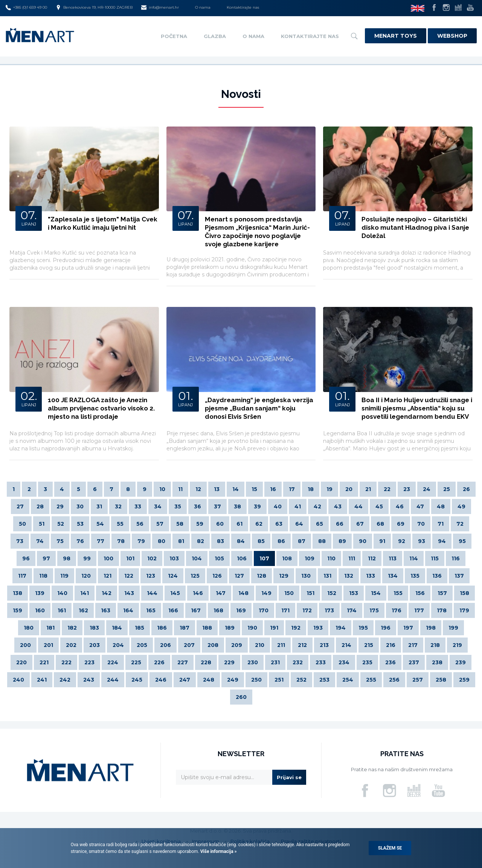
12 (198, 489)
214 (346, 645)
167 (196, 610)
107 (264, 558)
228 (206, 662)
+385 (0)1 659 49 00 (26, 8)
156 (420, 593)
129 (284, 576)
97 (46, 558)
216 (391, 645)
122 (129, 576)
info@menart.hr (160, 8)
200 (25, 645)
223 (89, 662)
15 (254, 489)
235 (367, 662)
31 (99, 506)
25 (447, 489)
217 (413, 645)
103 (174, 558)
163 (106, 610)
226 (159, 662)
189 (230, 628)
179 (464, 610)
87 (302, 541)
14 (236, 489)
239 (461, 662)
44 (358, 506)
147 (221, 593)
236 (390, 662)
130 (306, 576)
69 (401, 524)
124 (173, 576)
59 (200, 524)
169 (241, 610)
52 (61, 524)
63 (279, 524)
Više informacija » (218, 851)
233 (321, 662)
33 (138, 506)
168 (218, 610)
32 (118, 506)
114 (414, 558)
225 (136, 662)
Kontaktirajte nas (243, 7)
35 (178, 506)
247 (185, 680)
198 (431, 628)
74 (40, 541)
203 (95, 645)
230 (253, 662)
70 (421, 524)
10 (162, 489)
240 (18, 680)
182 (72, 628)
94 (442, 541)
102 (152, 558)
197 (408, 628)
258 (441, 680)
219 (457, 645)
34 (158, 506)
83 (220, 541)
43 (338, 506)
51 (42, 524)
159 (18, 610)
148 (243, 593)
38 (237, 506)
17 (292, 489)
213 (324, 645)
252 (301, 680)
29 (60, 506)
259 (464, 680)
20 (349, 489)
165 (151, 610)
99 (87, 558)
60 (220, 524)
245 (137, 680)
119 (64, 576)
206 (165, 645)
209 (237, 645)
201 (48, 645)
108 (287, 558)
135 (415, 576)
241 (42, 680)
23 (407, 489)
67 (360, 524)
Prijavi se (289, 777)
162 (83, 610)
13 (217, 489)
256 (394, 680)
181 (50, 628)
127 (239, 576)
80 (162, 541)
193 (318, 628)
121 (108, 576)
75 (60, 541)
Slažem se (390, 848)
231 (275, 662)
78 (121, 541)
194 (341, 628)
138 (18, 593)
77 (101, 541)
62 (259, 524)
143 (129, 593)
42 (317, 506)
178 (442, 610)
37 (217, 506)
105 (219, 558)
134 (393, 576)
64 (299, 524)
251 (279, 680)
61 (239, 524)
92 (402, 541)
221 (44, 662)
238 (437, 662)
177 (419, 610)
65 (320, 524)
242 (65, 680)
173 (329, 610)
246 (161, 680)
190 (252, 628)
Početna (174, 36)
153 (354, 593)
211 (281, 645)
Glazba (215, 36)
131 (327, 576)
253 (324, 680)
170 (264, 610)
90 (363, 541)
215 (369, 645)
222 (66, 662)
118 (43, 576)
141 (85, 593)
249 (233, 680)
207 (189, 645)
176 (397, 610)
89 (342, 541)
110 (331, 558)
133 (371, 576)
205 (142, 645)
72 (460, 524)
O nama (203, 7)
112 (372, 558)
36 (198, 506)
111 (352, 558)
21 (368, 489)
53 (80, 524)
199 (453, 628)
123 (151, 576)
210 (260, 645)
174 (352, 610)
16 (273, 489)
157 (442, 593)
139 (40, 593)
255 (371, 680)
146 (198, 593)
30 (80, 506)
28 (40, 506)
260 (241, 697)
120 (86, 576)
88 (322, 541)
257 (418, 680)
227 (183, 662)
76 (80, 541)
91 (382, 541)
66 (340, 524)
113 (393, 558)
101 (130, 558)
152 (332, 593)
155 (398, 593)
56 (140, 524)
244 (113, 680)
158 (464, 593)
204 (118, 645)
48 (441, 506)
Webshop (452, 36)
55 (120, 524)
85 (261, 541)
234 (344, 662)
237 (414, 662)
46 (400, 506)
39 (257, 506)
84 (241, 541)
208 (213, 645)
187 (185, 628)
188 (207, 628)
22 (387, 489)
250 (256, 680)
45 (379, 506)
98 (67, 558)
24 (427, 489)
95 (462, 541)
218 (435, 645)
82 (201, 541)
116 (456, 558)
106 (242, 558)
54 (100, 524)
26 (466, 489)
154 (376, 593)
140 (62, 593)
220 (21, 662)
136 (437, 576)
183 (94, 628)
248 (209, 680)
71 (441, 524)
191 (274, 628)
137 (459, 576)
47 (420, 506)
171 (285, 610)
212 (302, 645)
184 (117, 628)
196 (386, 628)
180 (29, 628)
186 (162, 628)
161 (62, 610)
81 (181, 541)
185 (140, 628)
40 (278, 506)
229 (229, 662)
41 (298, 506)
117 (22, 576)
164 (128, 610)
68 (380, 524)
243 (89, 680)
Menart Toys (396, 36)
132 (349, 576)
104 (197, 558)
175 (374, 610)
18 (311, 489)
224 (113, 662)
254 (348, 680)
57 (160, 524)
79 (141, 541)
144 (152, 593)
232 (298, 662)
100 (108, 558)
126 (217, 576)
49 (461, 506)
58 (180, 524)
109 (310, 558)
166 (173, 610)
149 (266, 593)
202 (71, 645)
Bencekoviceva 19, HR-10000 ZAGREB (94, 8)
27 (20, 506)
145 (175, 593)
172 (307, 610)
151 (310, 593)
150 (289, 593)
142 (107, 593)
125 (195, 576)
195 (363, 628)
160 (40, 610)
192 (296, 628)
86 (281, 541)
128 (262, 576)
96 (26, 558)
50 (22, 524)
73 (20, 541)
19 (329, 489)
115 (435, 558)
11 (180, 489)
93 (422, 541)
